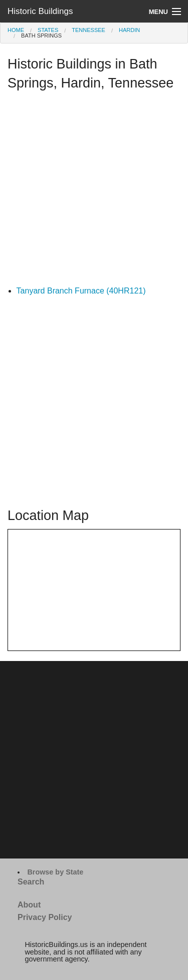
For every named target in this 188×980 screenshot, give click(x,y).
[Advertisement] (94, 191)
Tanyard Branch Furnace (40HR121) (81, 291)
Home (16, 30)
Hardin (129, 30)
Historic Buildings (40, 11)
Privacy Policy (45, 917)
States (48, 30)
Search (31, 882)
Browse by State (55, 872)
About (29, 905)
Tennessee (88, 30)
